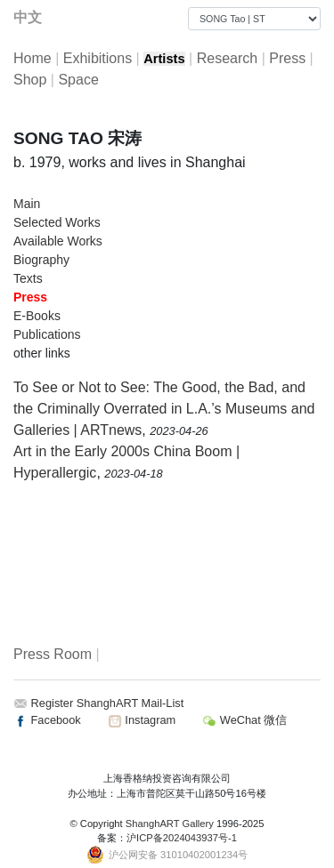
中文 (28, 17)
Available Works (58, 241)
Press (287, 58)
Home (33, 58)
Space (78, 80)
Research (227, 58)
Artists (164, 59)
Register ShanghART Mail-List (108, 703)
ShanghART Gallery (170, 824)
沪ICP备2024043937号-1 (182, 838)
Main (27, 204)
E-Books (37, 316)
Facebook (47, 720)
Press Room (53, 654)
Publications (47, 334)
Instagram (142, 720)
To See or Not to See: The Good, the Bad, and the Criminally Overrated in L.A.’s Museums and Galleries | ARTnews (164, 409)
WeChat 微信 (244, 720)
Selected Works (57, 222)
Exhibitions (98, 58)
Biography (41, 260)
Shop (30, 80)
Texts (28, 278)
